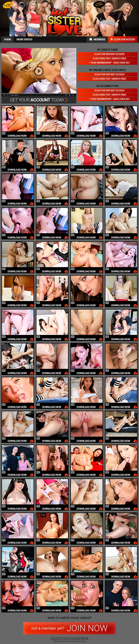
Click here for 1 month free (109, 58)
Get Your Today (39, 100)
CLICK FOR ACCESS (123, 39)
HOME (8, 39)
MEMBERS (97, 39)
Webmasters (84, 638)
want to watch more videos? (70, 618)
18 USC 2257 (76, 638)
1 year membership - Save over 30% (109, 63)
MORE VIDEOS (24, 39)
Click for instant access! (109, 54)
